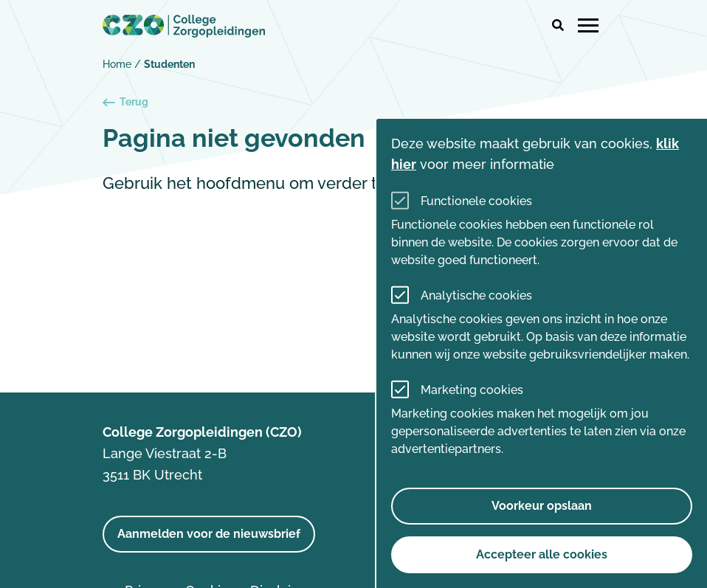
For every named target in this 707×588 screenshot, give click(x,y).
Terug (125, 102)
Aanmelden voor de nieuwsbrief (209, 534)
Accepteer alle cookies (542, 554)
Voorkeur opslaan (542, 506)
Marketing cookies (472, 390)
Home (117, 64)
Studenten (169, 64)
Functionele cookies (476, 201)
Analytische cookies (476, 295)
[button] (558, 26)
